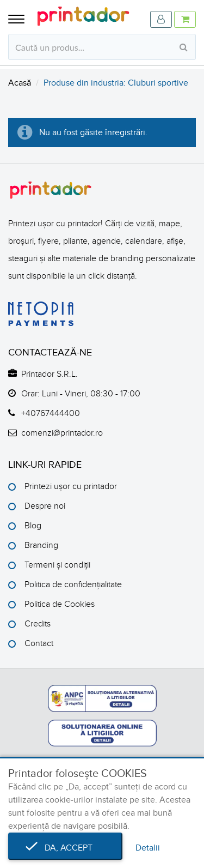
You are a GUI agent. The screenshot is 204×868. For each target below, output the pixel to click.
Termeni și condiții (57, 565)
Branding (41, 545)
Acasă (20, 83)
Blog (33, 526)
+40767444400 (51, 413)
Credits (38, 624)
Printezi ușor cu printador (71, 486)
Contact (39, 643)
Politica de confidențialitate (73, 584)
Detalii (148, 848)
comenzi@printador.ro (62, 433)
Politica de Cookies (60, 604)
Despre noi (45, 506)
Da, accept (65, 848)
